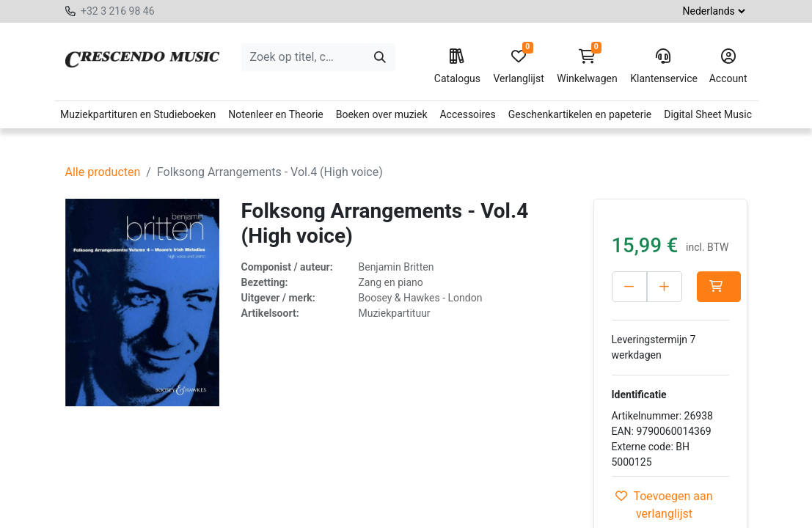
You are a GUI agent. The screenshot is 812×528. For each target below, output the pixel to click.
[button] (719, 287)
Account (728, 67)
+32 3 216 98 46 (118, 11)
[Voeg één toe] (665, 287)
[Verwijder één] (629, 287)
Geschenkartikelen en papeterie (580, 114)
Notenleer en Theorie (276, 114)
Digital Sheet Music (708, 114)
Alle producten (103, 172)
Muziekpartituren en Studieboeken (138, 114)
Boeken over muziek (382, 114)
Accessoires (467, 114)
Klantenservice (663, 67)
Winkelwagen (587, 67)
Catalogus (457, 67)
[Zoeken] (380, 57)
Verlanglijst (518, 67)
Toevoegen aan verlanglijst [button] (664, 505)
